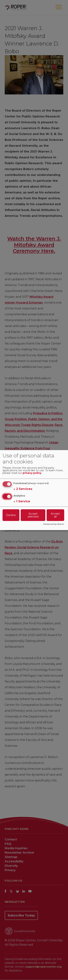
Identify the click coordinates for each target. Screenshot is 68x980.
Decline (11, 515)
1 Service (22, 501)
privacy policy (32, 473)
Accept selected (33, 515)
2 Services (23, 489)
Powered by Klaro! (54, 524)
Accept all (55, 515)
